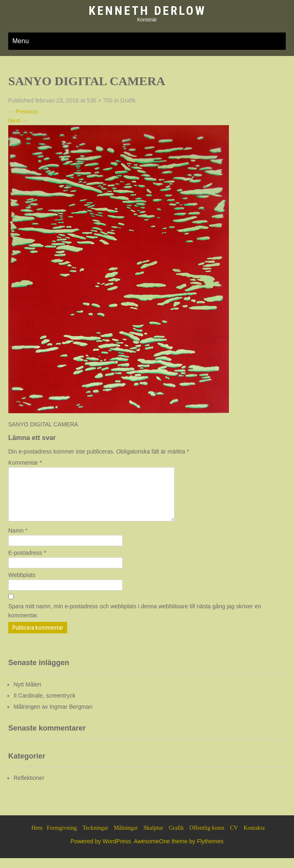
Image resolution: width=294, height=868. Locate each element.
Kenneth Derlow (147, 10)
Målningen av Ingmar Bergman (53, 717)
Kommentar (25, 463)
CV (234, 838)
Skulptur (153, 838)
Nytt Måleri (27, 694)
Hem (37, 838)
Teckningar (95, 838)
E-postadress (27, 563)
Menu (21, 41)
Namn (18, 540)
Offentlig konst (207, 838)
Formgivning (62, 838)
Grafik (128, 100)
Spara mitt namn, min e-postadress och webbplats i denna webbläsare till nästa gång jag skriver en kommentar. (135, 621)
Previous (23, 112)
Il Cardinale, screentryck (44, 705)
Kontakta (254, 838)
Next (18, 121)
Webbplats (22, 585)
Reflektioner (29, 788)
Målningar (126, 838)
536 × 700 (100, 100)
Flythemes (210, 851)
